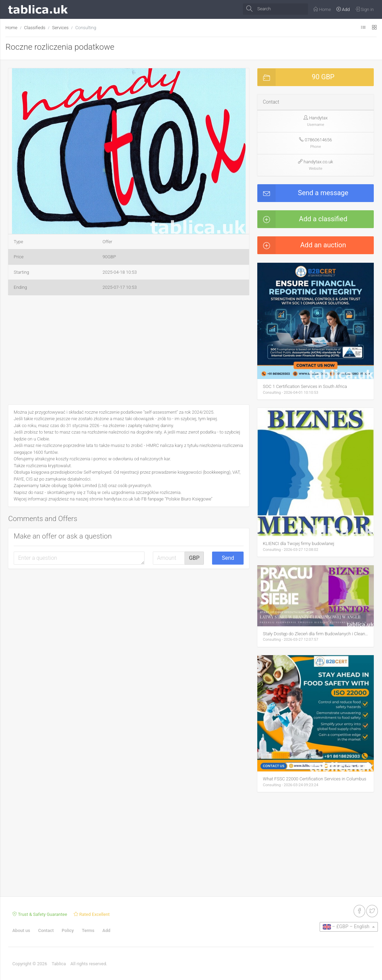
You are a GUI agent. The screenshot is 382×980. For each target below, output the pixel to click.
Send (228, 558)
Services (60, 28)
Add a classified (302, 219)
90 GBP (296, 77)
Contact (46, 930)
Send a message (303, 193)
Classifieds (35, 28)
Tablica (59, 964)
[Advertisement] (129, 351)
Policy (68, 930)
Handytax (318, 118)
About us (21, 930)
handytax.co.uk (318, 162)
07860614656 (318, 140)
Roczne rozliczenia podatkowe (60, 47)
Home (11, 28)
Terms (88, 930)
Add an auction (302, 245)
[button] (239, 74)
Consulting (86, 28)
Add (106, 930)
